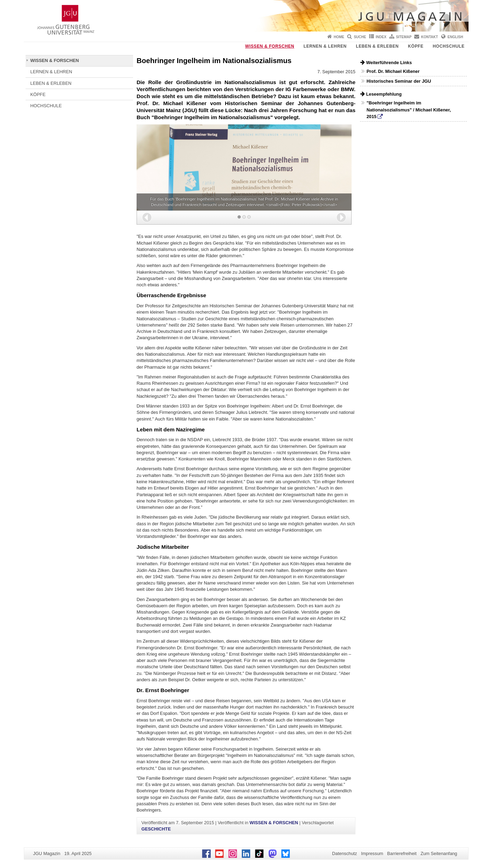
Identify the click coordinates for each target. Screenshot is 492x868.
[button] (147, 217)
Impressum (372, 853)
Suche (360, 37)
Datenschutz (344, 853)
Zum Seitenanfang (439, 853)
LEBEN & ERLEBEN (377, 46)
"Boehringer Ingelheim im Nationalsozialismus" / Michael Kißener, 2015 (409, 110)
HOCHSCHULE (449, 46)
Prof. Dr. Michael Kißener (393, 71)
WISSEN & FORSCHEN (270, 46)
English (455, 37)
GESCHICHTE (156, 829)
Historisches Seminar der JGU (399, 81)
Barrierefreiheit (402, 853)
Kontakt (430, 37)
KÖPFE (416, 46)
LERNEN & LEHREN (325, 46)
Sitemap (404, 37)
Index (381, 37)
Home (339, 37)
